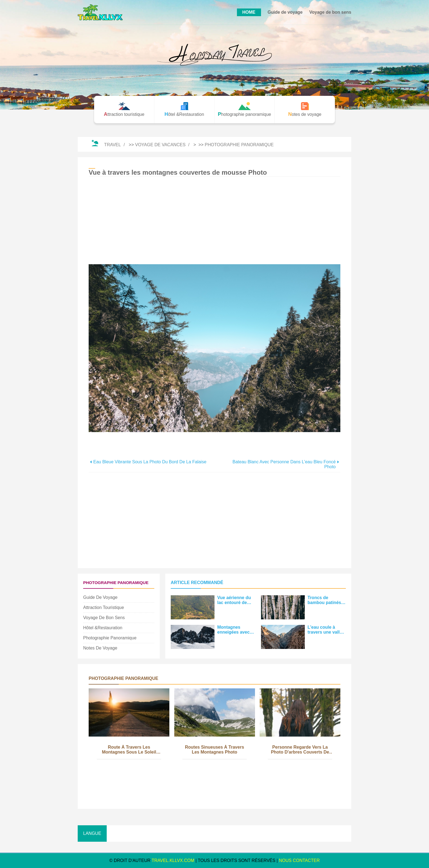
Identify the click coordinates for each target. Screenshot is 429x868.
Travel (113, 145)
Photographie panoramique (239, 145)
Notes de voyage (100, 648)
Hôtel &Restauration (103, 628)
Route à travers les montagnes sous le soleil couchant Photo (129, 750)
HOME (249, 12)
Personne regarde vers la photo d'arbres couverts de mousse (300, 750)
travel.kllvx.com (173, 860)
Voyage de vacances (160, 145)
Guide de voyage (285, 12)
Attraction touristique (104, 607)
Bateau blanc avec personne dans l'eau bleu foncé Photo (284, 464)
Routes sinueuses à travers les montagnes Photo (215, 750)
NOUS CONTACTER (299, 860)
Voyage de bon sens (330, 12)
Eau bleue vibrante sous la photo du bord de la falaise (150, 462)
